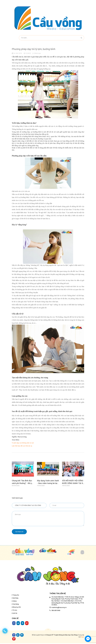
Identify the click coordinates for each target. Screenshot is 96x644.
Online (14, 602)
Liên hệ (14, 614)
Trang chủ (15, 596)
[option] (23, 476)
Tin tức (14, 611)
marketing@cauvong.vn (59, 608)
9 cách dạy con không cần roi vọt (23, 443)
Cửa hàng (15, 605)
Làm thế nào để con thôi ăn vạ (22, 446)
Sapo (82, 638)
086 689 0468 (56, 611)
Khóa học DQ (16, 608)
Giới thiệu (15, 599)
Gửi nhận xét (19, 532)
